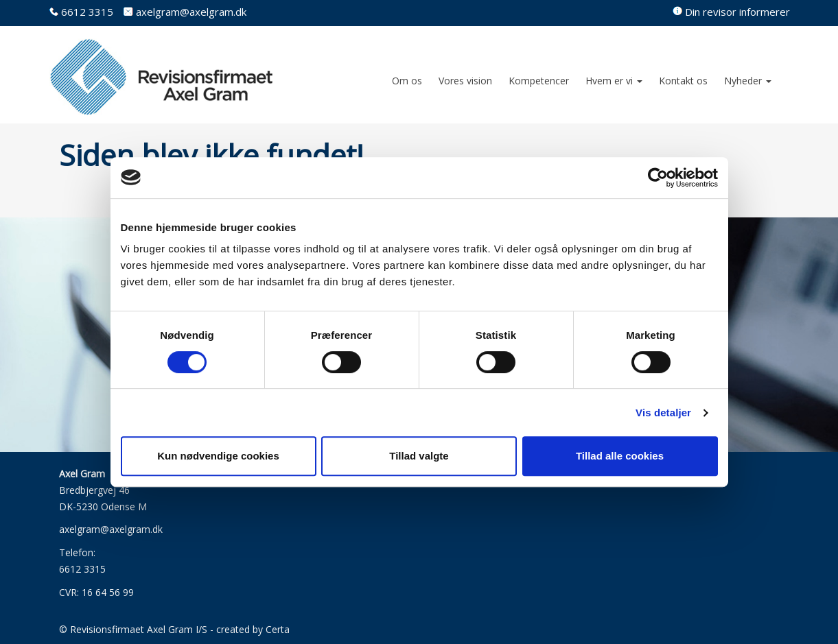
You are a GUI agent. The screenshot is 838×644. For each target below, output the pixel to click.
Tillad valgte (419, 456)
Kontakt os (683, 81)
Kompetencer (539, 81)
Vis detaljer (663, 413)
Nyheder (748, 81)
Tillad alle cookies (620, 456)
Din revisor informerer (737, 12)
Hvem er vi (614, 81)
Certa (278, 629)
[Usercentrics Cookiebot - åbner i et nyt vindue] (658, 178)
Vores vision (465, 81)
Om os (407, 81)
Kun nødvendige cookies (218, 456)
